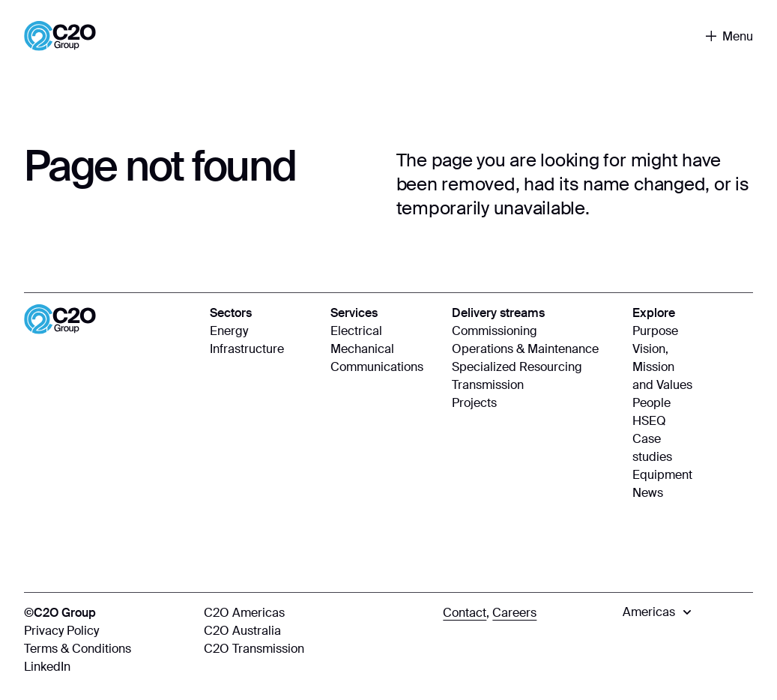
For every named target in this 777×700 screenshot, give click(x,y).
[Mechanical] (383, 349)
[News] (662, 493)
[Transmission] (535, 385)
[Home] (60, 36)
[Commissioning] (535, 331)
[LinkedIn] (106, 667)
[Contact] (465, 613)
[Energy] (263, 331)
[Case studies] (662, 448)
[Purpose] (662, 331)
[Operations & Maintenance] (535, 349)
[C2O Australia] (316, 631)
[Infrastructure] (263, 349)
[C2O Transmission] (316, 649)
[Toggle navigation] (729, 36)
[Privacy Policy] (106, 631)
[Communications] (383, 367)
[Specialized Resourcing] (535, 367)
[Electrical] (383, 331)
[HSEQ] (662, 421)
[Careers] (514, 613)
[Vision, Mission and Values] (662, 367)
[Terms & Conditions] (106, 649)
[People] (662, 403)
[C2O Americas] (316, 613)
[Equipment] (662, 475)
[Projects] (535, 403)
